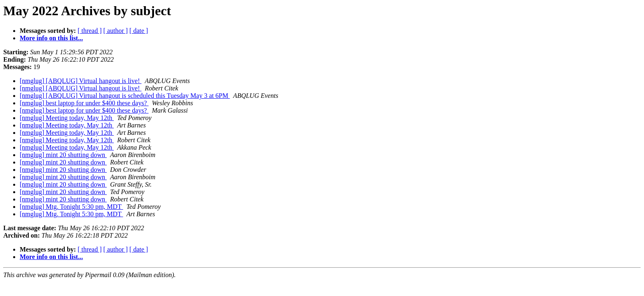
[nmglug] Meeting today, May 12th (67, 118)
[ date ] (139, 31)
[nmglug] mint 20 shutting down (63, 155)
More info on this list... (51, 38)
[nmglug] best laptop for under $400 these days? (84, 103)
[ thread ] (90, 31)
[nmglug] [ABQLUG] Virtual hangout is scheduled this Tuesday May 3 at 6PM (125, 96)
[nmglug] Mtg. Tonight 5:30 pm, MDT (71, 207)
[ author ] (116, 31)
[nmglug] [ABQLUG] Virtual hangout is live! (80, 81)
